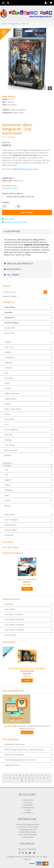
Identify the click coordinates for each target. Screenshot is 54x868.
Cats (6, 470)
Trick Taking (9, 445)
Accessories (9, 333)
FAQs (29, 810)
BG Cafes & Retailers (29, 835)
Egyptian (8, 480)
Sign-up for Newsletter (27, 849)
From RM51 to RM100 (14, 614)
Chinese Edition (11, 530)
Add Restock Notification (15, 744)
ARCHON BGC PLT (32, 857)
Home (4, 24)
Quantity (5, 202)
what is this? (12, 188)
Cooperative (10, 357)
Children (8, 352)
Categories (14, 24)
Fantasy (8, 388)
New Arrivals (10, 307)
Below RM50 (10, 609)
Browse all (9, 535)
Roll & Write (9, 419)
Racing (7, 414)
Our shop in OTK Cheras (29, 827)
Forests (8, 485)
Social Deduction (11, 430)
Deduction (9, 363)
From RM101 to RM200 (14, 620)
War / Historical (11, 450)
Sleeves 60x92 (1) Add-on (12, 193)
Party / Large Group (13, 409)
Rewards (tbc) (29, 807)
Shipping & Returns (12, 765)
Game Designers (11, 520)
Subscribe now (27, 732)
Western (8, 455)
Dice (6, 373)
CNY (6, 475)
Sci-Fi (7, 424)
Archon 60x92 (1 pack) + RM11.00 (20, 197)
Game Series (10, 515)
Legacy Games (11, 399)
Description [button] (13, 232)
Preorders (9, 312)
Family (7, 383)
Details (27, 589)
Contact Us (29, 813)
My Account (29, 800)
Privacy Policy (29, 837)
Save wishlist (8, 219)
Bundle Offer (10, 328)
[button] (6, 576)
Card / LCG (9, 347)
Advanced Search (10, 296)
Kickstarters (9, 318)
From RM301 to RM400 (14, 630)
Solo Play (8, 435)
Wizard (7, 506)
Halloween (9, 490)
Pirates (7, 500)
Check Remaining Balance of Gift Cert (20, 760)
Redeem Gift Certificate (14, 755)
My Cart (29, 802)
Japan (7, 495)
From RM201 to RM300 (14, 625)
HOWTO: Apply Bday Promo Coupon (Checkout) (24, 750)
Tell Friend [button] (12, 275)
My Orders (29, 805)
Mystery (8, 404)
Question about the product (14, 222)
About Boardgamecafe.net (29, 824)
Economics (9, 378)
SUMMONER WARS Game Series (25, 169)
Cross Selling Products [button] (19, 264)
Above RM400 (10, 635)
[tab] (27, 232)
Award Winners (11, 525)
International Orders (29, 832)
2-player (8, 342)
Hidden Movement (12, 393)
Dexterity (8, 368)
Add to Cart (27, 212)
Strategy (8, 440)
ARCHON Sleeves (12, 323)
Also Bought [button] (12, 269)
